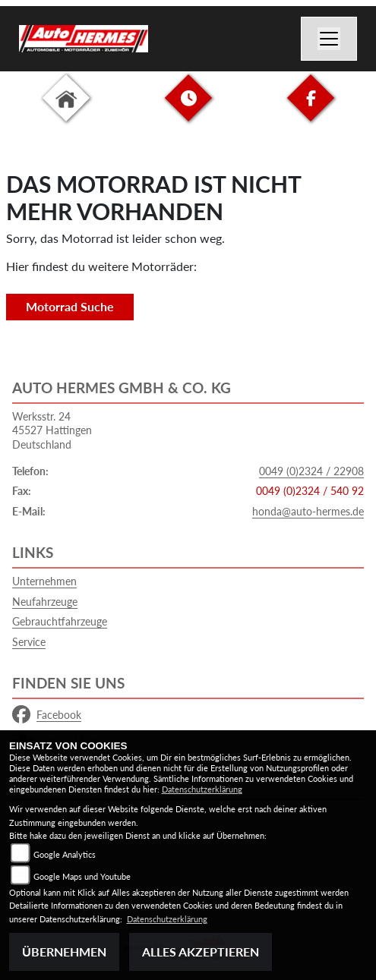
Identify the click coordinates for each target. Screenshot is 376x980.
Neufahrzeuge (45, 602)
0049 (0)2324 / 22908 (311, 471)
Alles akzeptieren (201, 952)
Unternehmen (44, 581)
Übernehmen (64, 952)
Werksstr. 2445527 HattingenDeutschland (52, 430)
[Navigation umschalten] (329, 39)
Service (29, 642)
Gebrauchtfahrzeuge (60, 621)
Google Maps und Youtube (82, 876)
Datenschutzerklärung (202, 789)
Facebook (47, 715)
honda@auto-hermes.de (308, 511)
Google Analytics (65, 854)
